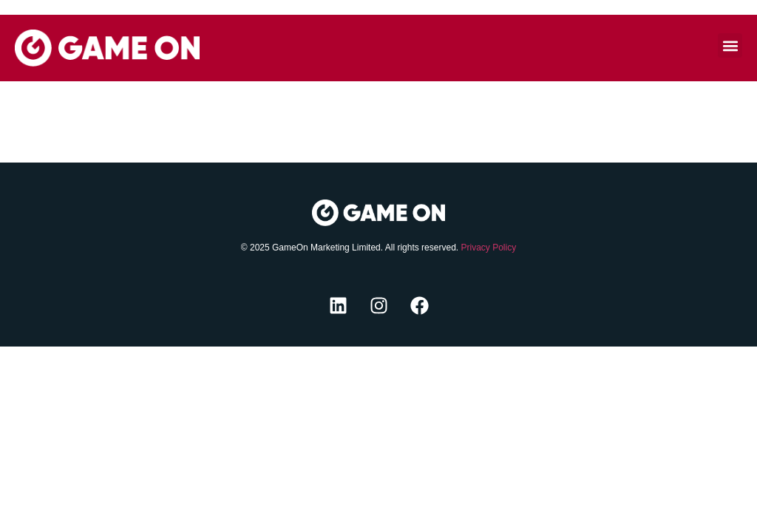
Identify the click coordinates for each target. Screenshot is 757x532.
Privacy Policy (488, 248)
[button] (730, 45)
